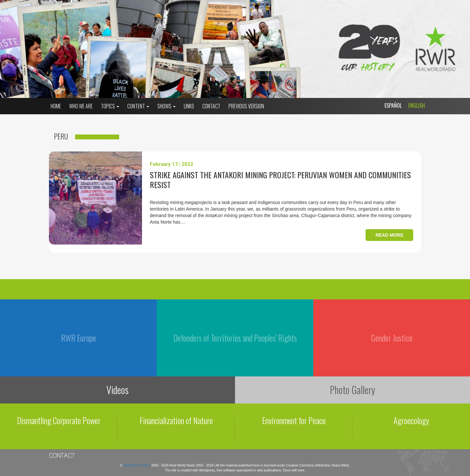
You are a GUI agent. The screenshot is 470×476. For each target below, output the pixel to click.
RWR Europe (78, 338)
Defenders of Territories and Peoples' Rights (235, 338)
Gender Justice (392, 338)
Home (56, 106)
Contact (211, 106)
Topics (110, 106)
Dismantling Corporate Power (59, 420)
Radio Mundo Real (137, 465)
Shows (166, 106)
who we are (81, 106)
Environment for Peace (294, 420)
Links (189, 106)
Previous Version (246, 106)
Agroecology (411, 420)
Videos (117, 390)
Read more (389, 235)
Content (138, 106)
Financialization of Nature (176, 420)
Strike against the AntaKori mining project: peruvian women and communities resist (280, 180)
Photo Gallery (352, 390)
